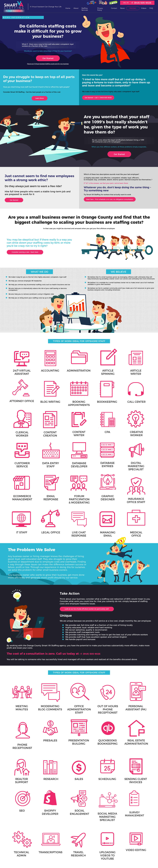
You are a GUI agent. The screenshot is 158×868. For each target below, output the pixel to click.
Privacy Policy (100, 9)
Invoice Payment (34, 859)
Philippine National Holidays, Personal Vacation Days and (95, 847)
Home (68, 8)
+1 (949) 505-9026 (141, 3)
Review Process (57, 854)
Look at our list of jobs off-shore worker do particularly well (94, 580)
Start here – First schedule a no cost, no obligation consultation (117, 201)
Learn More (39, 99)
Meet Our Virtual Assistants (60, 851)
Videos (144, 8)
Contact (114, 8)
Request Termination (58, 856)
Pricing (133, 8)
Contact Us (88, 841)
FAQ (151, 8)
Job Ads (88, 843)
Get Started (48, 58)
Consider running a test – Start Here (30, 255)
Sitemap (32, 861)
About (76, 8)
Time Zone (88, 851)
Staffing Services (85, 9)
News (122, 8)
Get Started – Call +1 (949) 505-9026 (102, 98)
